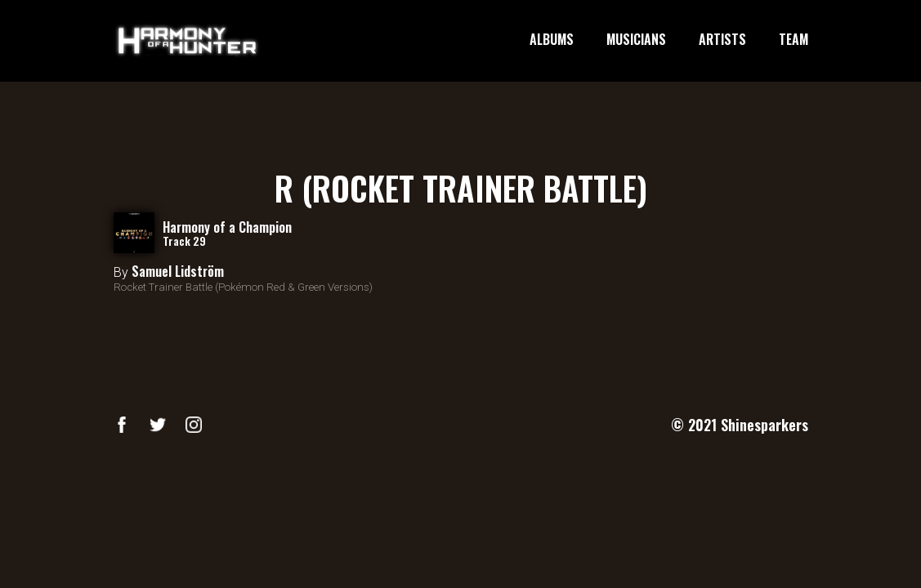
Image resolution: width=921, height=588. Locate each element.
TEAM (794, 40)
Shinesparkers (765, 425)
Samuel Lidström (178, 271)
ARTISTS (722, 40)
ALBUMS (552, 40)
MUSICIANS (636, 40)
